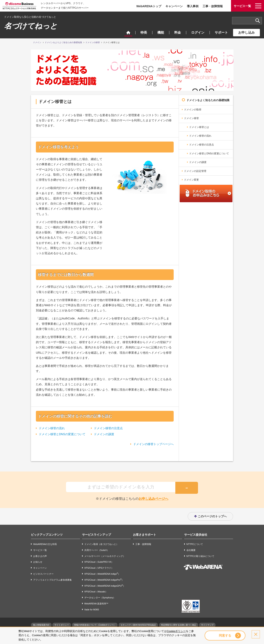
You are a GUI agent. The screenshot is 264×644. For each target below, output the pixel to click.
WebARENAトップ (149, 6)
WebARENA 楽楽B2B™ (96, 602)
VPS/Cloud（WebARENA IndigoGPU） (105, 584)
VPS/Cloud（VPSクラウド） (99, 566)
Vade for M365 (92, 608)
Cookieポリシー (176, 631)
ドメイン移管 (191, 118)
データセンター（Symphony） (100, 596)
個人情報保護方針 (41, 623)
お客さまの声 (40, 554)
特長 (144, 32)
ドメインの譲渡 (104, 434)
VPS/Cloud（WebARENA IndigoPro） (104, 578)
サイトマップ (207, 623)
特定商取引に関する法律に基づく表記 (179, 623)
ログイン (198, 32)
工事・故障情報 (213, 6)
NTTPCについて (195, 542)
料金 (178, 32)
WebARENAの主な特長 (45, 542)
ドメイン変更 (191, 180)
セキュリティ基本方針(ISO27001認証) (138, 623)
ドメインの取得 (193, 110)
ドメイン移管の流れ (52, 428)
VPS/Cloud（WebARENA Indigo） (102, 572)
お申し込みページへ (153, 497)
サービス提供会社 (196, 533)
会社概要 (191, 548)
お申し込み (246, 32)
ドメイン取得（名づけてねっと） (101, 542)
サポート (221, 32)
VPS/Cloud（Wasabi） (96, 590)
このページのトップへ (212, 515)
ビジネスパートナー (43, 572)
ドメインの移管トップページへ (153, 444)
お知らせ (38, 560)
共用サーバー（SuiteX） (97, 548)
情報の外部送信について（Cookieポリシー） (95, 623)
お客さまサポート (145, 533)
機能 (161, 32)
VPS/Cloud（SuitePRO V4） (99, 560)
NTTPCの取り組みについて (200, 554)
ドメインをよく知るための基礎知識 (208, 100)
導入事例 (193, 6)
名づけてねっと (31, 26)
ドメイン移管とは (199, 127)
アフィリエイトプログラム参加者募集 (52, 578)
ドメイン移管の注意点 (108, 428)
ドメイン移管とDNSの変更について (62, 434)
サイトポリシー (62, 623)
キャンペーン (174, 6)
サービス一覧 (40, 548)
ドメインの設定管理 (195, 171)
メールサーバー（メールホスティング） (105, 554)
